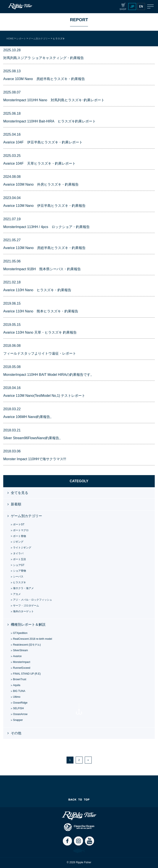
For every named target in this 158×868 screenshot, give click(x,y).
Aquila (17, 685)
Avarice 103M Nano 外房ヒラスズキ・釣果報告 (41, 184)
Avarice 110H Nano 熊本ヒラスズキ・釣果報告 (41, 311)
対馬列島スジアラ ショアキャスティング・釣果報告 (44, 58)
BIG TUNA (19, 691)
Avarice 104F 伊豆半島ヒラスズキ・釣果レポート (43, 142)
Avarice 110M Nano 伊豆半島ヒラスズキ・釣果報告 (44, 206)
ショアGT (19, 565)
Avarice (17, 656)
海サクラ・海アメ (23, 588)
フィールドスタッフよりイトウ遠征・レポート (40, 353)
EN (141, 6)
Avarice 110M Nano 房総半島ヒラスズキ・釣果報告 (44, 248)
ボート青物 (20, 536)
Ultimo (17, 697)
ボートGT (19, 524)
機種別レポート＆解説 (28, 624)
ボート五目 (20, 559)
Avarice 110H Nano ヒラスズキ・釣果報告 (37, 290)
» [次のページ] (88, 760)
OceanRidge (20, 703)
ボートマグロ (21, 530)
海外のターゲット (23, 611)
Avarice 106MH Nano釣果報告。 (28, 417)
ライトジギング (22, 548)
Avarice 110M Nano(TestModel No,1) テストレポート (44, 396)
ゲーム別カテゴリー (26, 516)
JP (132, 6)
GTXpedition (20, 633)
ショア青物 (20, 571)
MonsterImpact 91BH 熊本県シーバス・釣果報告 (42, 269)
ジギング (18, 542)
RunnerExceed (22, 668)
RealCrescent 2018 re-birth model (33, 639)
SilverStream (20, 650)
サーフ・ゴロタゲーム (26, 606)
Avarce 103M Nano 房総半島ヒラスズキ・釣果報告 (44, 79)
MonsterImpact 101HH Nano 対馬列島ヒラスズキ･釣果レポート (54, 100)
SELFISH (18, 708)
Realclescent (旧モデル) (27, 645)
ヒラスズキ (20, 582)
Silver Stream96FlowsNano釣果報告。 (33, 438)
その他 (16, 733)
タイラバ (18, 553)
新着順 (16, 504)
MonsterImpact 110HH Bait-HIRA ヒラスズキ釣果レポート (50, 121)
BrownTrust (20, 679)
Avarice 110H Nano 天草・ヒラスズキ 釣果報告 (40, 332)
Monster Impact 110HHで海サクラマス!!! (35, 459)
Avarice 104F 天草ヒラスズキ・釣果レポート (39, 163)
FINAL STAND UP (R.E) (27, 674)
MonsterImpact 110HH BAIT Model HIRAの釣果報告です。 (49, 375)
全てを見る (20, 493)
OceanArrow (20, 714)
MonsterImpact (22, 662)
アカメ (17, 594)
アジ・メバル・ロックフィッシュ (33, 600)
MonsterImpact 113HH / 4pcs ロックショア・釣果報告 (46, 227)
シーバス (18, 577)
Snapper (18, 720)
